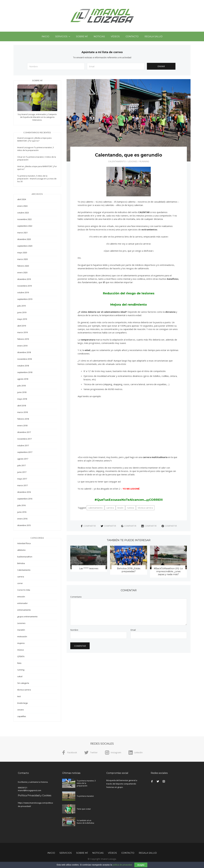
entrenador (22, 603)
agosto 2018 (23, 379)
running (144, 161)
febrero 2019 (23, 339)
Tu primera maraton (85, 796)
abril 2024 (22, 199)
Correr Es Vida (24, 590)
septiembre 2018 (25, 372)
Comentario (76, 597)
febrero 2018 (23, 419)
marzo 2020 (22, 259)
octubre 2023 (23, 213)
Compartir (88, 526)
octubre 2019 (23, 292)
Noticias (99, 36)
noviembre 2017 (24, 439)
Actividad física (24, 543)
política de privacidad (122, 865)
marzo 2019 (22, 332)
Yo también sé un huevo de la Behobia (85, 822)
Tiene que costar (84, 809)
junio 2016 (22, 512)
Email (133, 630)
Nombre (74, 630)
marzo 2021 (22, 233)
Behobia (21, 563)
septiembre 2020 (25, 246)
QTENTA (21, 656)
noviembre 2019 (24, 286)
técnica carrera (145, 508)
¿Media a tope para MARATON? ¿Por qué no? (34, 139)
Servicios (61, 36)
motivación (22, 636)
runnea (131, 508)
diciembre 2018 (24, 352)
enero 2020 (22, 272)
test (19, 696)
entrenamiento (24, 610)
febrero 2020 (23, 266)
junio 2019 (22, 312)
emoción (21, 597)
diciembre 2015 (24, 525)
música (20, 650)
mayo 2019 (22, 319)
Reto (19, 663)
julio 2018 (21, 386)
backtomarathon (25, 557)
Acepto (141, 865)
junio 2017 (22, 472)
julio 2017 (21, 465)
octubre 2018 (23, 366)
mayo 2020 (22, 253)
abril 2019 (22, 326)
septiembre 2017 (25, 452)
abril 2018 (22, 406)
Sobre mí (82, 36)
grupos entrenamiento (27, 617)
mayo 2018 (22, 399)
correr (20, 583)
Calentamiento (117, 161)
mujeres (21, 643)
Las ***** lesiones (89, 568)
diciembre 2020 (24, 239)
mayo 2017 (22, 479)
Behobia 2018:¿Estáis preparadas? (129, 570)
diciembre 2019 (24, 279)
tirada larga (22, 703)
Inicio (45, 36)
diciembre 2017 (24, 432)
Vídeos (115, 36)
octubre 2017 (23, 445)
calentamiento (95, 508)
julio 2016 (21, 505)
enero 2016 (22, 519)
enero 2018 (22, 425)
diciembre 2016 (24, 492)
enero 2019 (22, 346)
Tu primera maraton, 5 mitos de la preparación (36, 149)
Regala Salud (154, 36)
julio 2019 (21, 306)
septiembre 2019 (25, 299)
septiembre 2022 (25, 226)
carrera (110, 508)
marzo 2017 (22, 485)
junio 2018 (22, 392)
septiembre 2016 (25, 499)
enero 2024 (22, 206)
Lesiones (133, 161)
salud (20, 676)
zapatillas (22, 716)
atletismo (21, 550)
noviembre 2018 (24, 359)
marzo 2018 (22, 412)
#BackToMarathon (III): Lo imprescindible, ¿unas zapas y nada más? (168, 571)
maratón (21, 630)
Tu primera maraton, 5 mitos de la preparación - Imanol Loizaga (32, 177)
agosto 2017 (23, 459)
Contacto (132, 36)
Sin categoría (23, 683)
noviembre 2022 (24, 219)
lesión (120, 508)
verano (21, 710)
